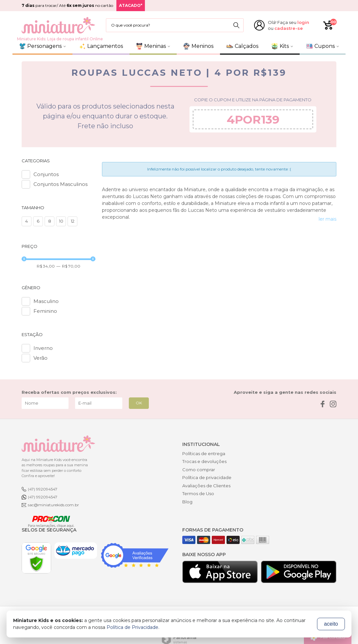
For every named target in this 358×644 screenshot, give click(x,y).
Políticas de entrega (204, 453)
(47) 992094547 (43, 489)
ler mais (328, 219)
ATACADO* (131, 5)
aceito (331, 624)
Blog (187, 502)
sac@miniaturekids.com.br (53, 505)
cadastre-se (289, 28)
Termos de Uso (198, 493)
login (303, 22)
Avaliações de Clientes (206, 486)
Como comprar (199, 470)
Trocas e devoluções (204, 461)
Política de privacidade (207, 477)
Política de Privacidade (132, 627)
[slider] (24, 259)
